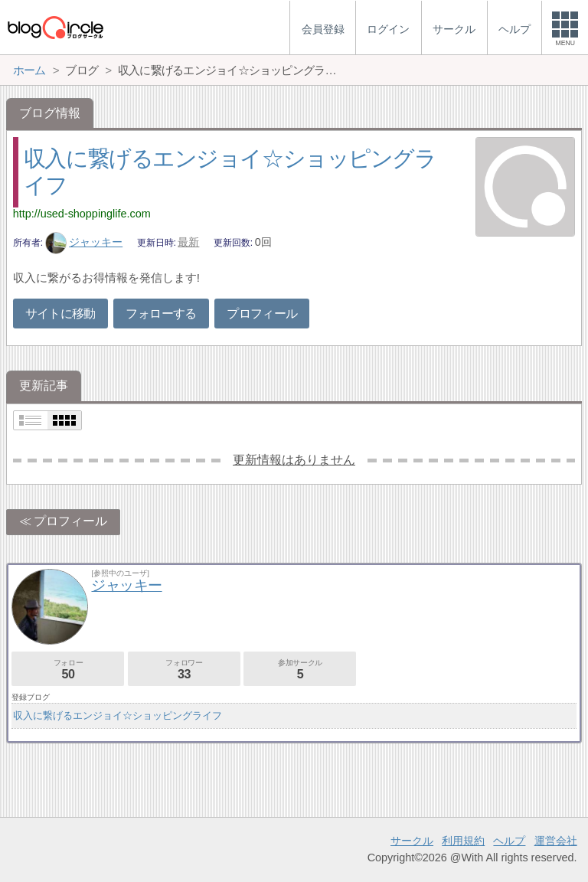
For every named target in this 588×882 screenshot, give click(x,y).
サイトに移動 (60, 314)
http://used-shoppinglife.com (82, 214)
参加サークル (300, 670)
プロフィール (262, 314)
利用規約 (463, 841)
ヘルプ (509, 841)
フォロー (68, 670)
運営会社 (556, 841)
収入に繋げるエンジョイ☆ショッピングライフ (118, 715)
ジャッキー (84, 242)
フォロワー (184, 670)
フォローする (161, 314)
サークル (412, 841)
